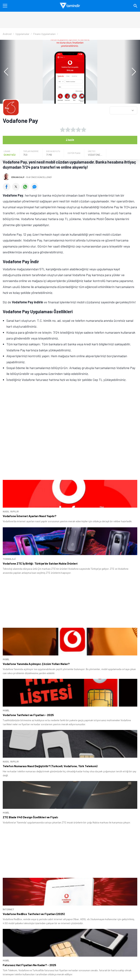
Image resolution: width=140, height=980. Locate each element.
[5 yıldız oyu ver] (84, 130)
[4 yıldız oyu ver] (78, 130)
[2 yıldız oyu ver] (68, 130)
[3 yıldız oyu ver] (73, 130)
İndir (70, 140)
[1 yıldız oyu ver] (63, 130)
